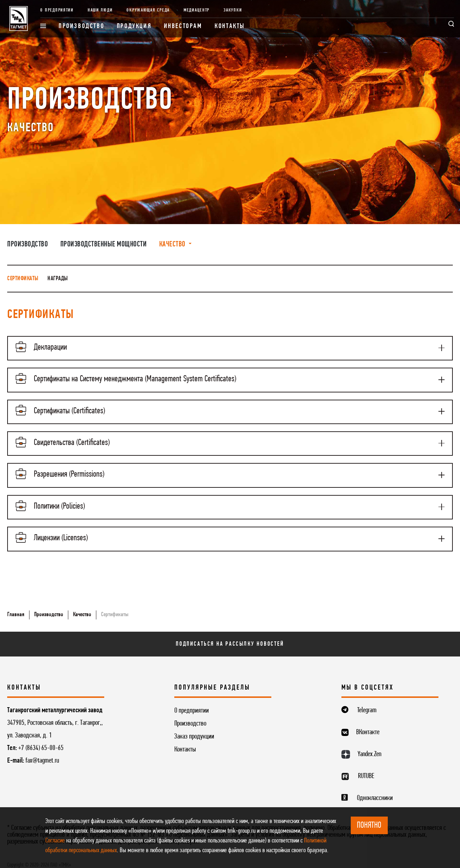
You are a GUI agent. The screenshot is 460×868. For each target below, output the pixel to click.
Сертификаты (23, 279)
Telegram (367, 701)
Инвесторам (183, 26)
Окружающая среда (148, 10)
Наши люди (100, 10)
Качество (82, 605)
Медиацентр (197, 10)
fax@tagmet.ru (42, 751)
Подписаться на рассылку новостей (230, 634)
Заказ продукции (194, 727)
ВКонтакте (368, 723)
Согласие (55, 841)
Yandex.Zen (369, 745)
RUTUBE (366, 767)
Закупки (233, 10)
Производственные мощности (104, 244)
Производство (81, 26)
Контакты (230, 26)
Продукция (134, 26)
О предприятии (57, 10)
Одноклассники (375, 789)
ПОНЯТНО (369, 826)
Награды (58, 279)
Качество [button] (173, 244)
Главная (16, 605)
